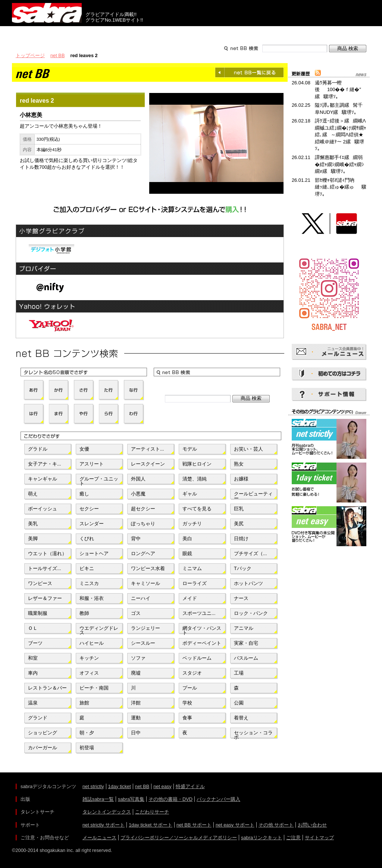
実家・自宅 (246, 643)
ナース (241, 598)
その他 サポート (276, 825)
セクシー (89, 509)
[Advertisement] (329, 582)
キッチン (89, 658)
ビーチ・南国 (94, 688)
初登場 (87, 748)
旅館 (84, 703)
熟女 (239, 464)
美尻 (239, 524)
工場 (239, 673)
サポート (263, 33)
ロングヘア (143, 553)
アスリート (92, 464)
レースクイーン (148, 464)
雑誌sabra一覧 (98, 799)
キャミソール (145, 583)
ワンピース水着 (148, 568)
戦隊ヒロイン (197, 464)
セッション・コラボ (253, 734)
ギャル (190, 494)
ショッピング (43, 733)
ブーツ (35, 643)
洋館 (136, 703)
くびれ (87, 539)
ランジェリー (145, 628)
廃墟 (136, 673)
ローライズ (195, 583)
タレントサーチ (191, 33)
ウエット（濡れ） (47, 553)
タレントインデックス (107, 812)
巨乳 (239, 509)
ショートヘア (94, 553)
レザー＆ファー (45, 598)
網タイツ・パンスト (202, 630)
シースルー (143, 643)
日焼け (241, 539)
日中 (136, 733)
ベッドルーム (197, 658)
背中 (136, 539)
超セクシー (143, 509)
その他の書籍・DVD (170, 799)
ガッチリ (192, 524)
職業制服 (38, 613)
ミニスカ (89, 583)
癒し (84, 494)
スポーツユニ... (199, 613)
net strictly (93, 786)
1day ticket (120, 786)
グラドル (38, 449)
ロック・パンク (251, 613)
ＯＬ (33, 628)
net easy (162, 786)
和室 (33, 658)
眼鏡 (187, 553)
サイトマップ (319, 838)
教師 (84, 613)
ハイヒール (92, 643)
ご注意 (293, 838)
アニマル (244, 628)
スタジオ (192, 673)
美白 (187, 539)
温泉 (33, 703)
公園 (239, 703)
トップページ (30, 55)
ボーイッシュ (43, 509)
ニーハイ (141, 598)
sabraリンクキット (262, 838)
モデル (190, 449)
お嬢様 (241, 479)
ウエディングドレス (99, 630)
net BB (57, 55)
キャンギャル (43, 479)
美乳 (33, 524)
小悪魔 (138, 494)
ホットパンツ (248, 583)
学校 (187, 703)
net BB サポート (194, 825)
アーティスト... (148, 449)
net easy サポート (235, 825)
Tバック (243, 568)
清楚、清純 (195, 479)
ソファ (138, 658)
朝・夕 (87, 733)
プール (190, 688)
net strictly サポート (104, 825)
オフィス (89, 673)
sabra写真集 (131, 799)
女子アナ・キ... (45, 464)
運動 (136, 718)
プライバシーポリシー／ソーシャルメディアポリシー (179, 838)
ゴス (136, 613)
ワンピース (40, 583)
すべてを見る (197, 509)
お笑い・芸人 (248, 449)
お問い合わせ (312, 825)
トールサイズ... (45, 568)
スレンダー (92, 524)
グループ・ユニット (99, 480)
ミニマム (192, 568)
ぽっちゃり (143, 524)
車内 (33, 673)
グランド (38, 718)
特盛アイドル (190, 786)
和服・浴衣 (92, 598)
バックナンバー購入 (218, 799)
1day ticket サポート (151, 825)
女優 (84, 449)
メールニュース (99, 838)
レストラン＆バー (47, 688)
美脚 (33, 539)
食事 (187, 718)
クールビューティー (253, 495)
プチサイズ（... (251, 553)
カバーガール (43, 748)
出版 (48, 33)
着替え (241, 718)
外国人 (138, 479)
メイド (190, 598)
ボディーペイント (202, 643)
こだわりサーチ (152, 812)
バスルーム (246, 658)
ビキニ (87, 568)
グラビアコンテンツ (119, 33)
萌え (33, 494)
